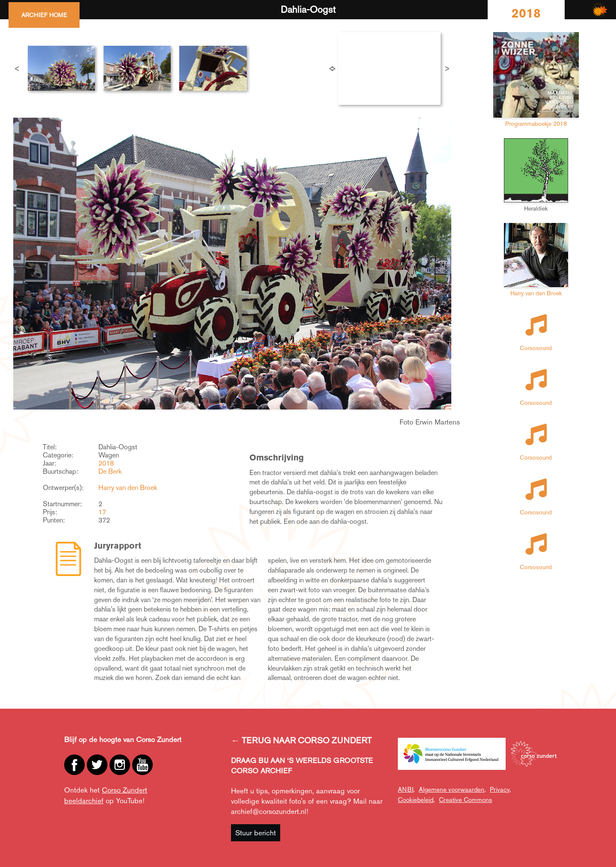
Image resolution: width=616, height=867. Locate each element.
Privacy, (500, 789)
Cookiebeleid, (416, 800)
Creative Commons (465, 800)
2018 (106, 463)
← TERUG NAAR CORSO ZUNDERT (301, 740)
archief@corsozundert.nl (269, 811)
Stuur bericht (256, 833)
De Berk (110, 471)
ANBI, (406, 789)
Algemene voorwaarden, (452, 789)
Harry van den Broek (128, 488)
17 (102, 512)
